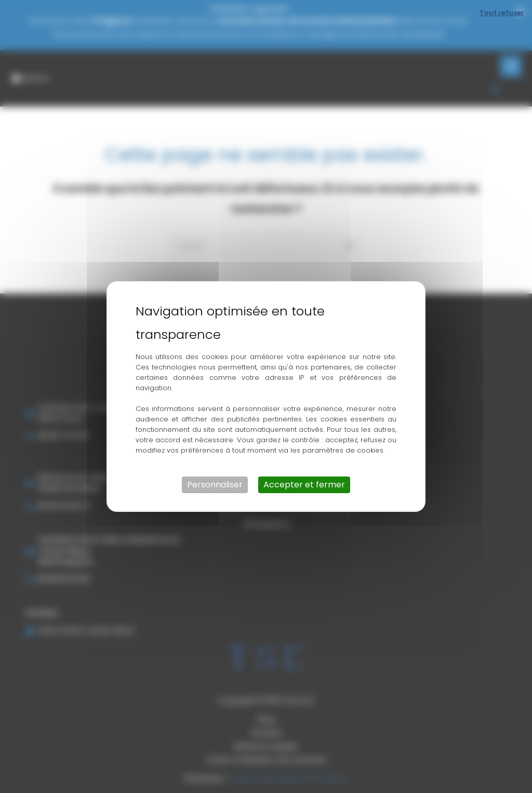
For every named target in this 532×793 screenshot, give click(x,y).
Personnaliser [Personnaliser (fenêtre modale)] (215, 485)
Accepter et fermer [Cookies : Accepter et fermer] (304, 485)
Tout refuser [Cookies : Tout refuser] (502, 13)
